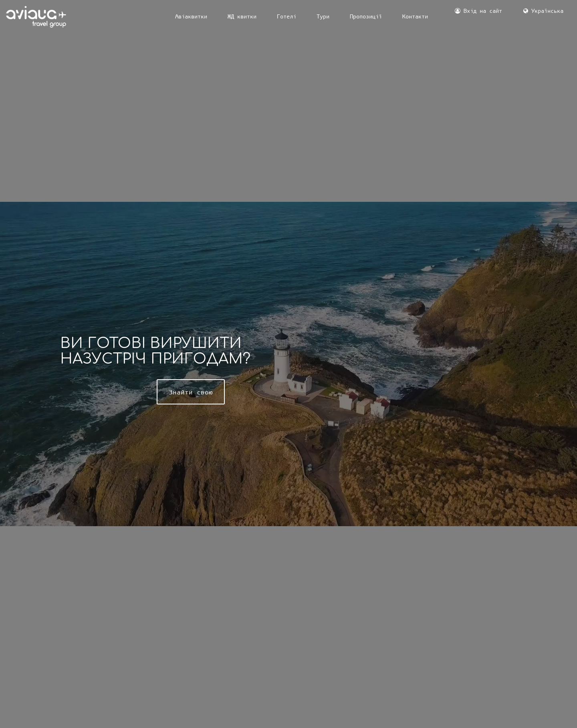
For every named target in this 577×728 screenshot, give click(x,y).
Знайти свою (191, 392)
